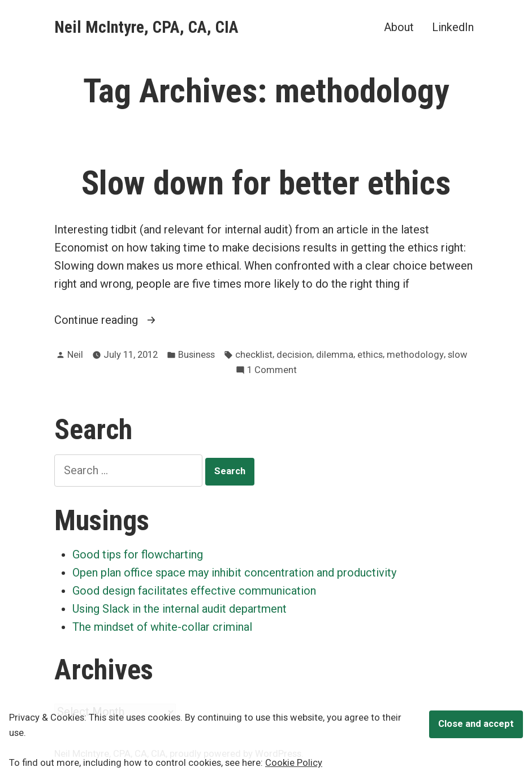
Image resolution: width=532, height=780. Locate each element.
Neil (75, 355)
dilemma (335, 355)
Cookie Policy (294, 763)
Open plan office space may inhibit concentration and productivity (234, 573)
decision (294, 355)
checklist (254, 355)
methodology (415, 355)
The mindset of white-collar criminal (162, 627)
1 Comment (272, 370)
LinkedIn (453, 27)
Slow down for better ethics (266, 183)
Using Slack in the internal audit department (180, 609)
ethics (370, 355)
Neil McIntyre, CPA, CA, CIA (146, 27)
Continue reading (115, 320)
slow (458, 355)
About (399, 27)
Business (196, 355)
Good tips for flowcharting (138, 554)
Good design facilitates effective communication (194, 591)
